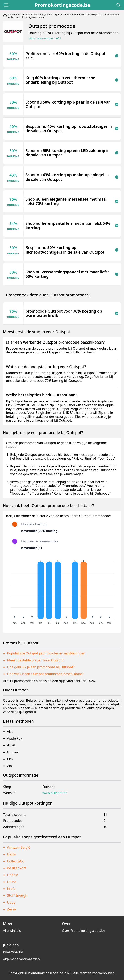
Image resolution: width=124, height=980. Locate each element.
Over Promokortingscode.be (83, 931)
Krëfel (12, 889)
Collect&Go (16, 861)
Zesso (12, 909)
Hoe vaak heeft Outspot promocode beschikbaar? (45, 674)
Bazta (11, 854)
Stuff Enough (17, 895)
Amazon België (19, 847)
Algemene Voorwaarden (21, 959)
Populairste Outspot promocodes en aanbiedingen (46, 653)
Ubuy (11, 902)
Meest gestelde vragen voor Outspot (35, 660)
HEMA (12, 882)
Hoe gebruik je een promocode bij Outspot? (41, 667)
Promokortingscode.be (63, 5)
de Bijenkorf (17, 868)
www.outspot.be (55, 793)
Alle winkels (12, 931)
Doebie (13, 875)
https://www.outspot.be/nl (45, 38)
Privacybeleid (13, 952)
